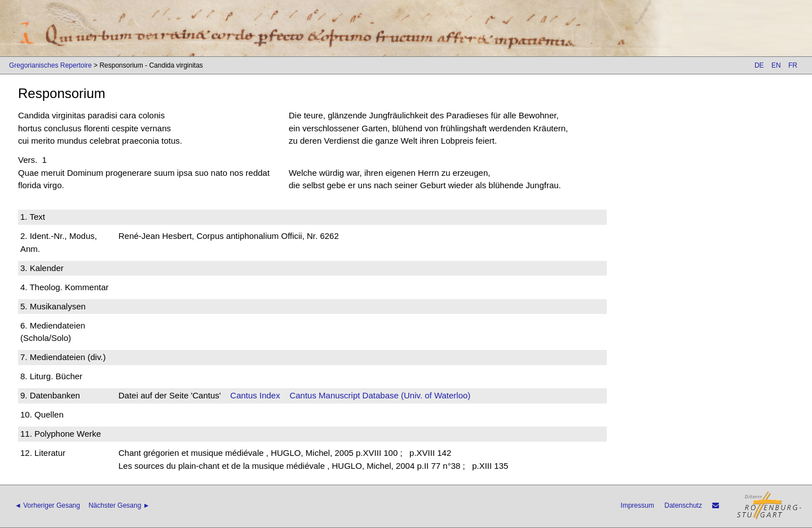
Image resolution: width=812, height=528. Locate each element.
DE (759, 65)
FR (793, 65)
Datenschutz (683, 505)
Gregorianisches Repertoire (50, 65)
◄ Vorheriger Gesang (47, 505)
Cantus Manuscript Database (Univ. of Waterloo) (380, 395)
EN (776, 65)
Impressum (637, 505)
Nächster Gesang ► (119, 505)
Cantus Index (255, 395)
